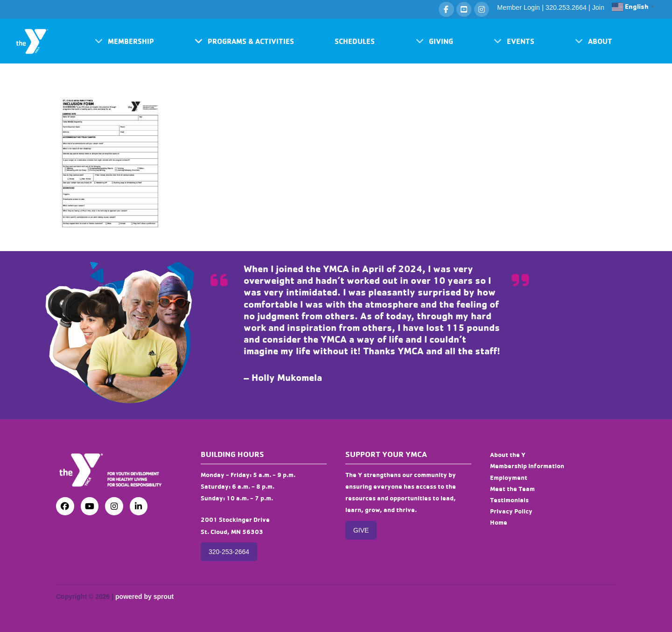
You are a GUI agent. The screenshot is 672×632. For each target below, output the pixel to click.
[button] (124, 41)
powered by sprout (144, 597)
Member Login (518, 7)
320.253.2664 (566, 7)
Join (598, 7)
